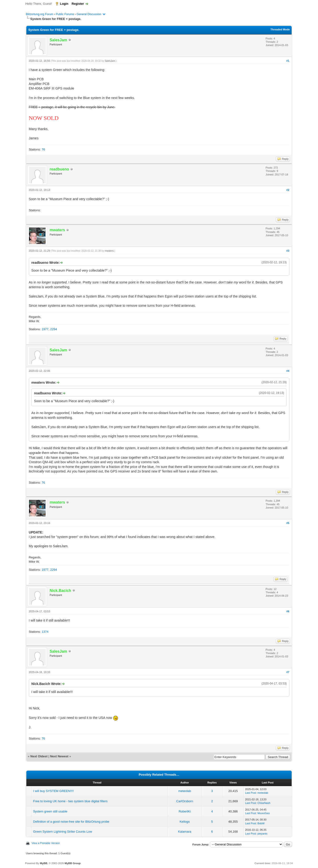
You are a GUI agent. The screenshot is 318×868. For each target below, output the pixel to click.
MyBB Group (73, 863)
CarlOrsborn (185, 801)
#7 (288, 672)
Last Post (251, 793)
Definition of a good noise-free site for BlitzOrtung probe (71, 822)
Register (78, 4)
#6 (288, 611)
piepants (262, 834)
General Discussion (89, 14)
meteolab (185, 791)
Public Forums (65, 14)
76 (43, 149)
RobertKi (185, 811)
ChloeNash (264, 803)
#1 (288, 61)
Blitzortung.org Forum (40, 14)
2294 (54, 329)
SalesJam (110, 61)
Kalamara (185, 832)
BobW (261, 823)
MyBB (44, 863)
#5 (288, 523)
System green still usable (50, 811)
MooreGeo (264, 813)
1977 (45, 329)
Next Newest (59, 756)
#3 (288, 251)
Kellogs (185, 822)
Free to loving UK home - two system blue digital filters (70, 801)
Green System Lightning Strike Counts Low (63, 832)
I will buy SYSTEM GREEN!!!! (53, 791)
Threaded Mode (280, 29)
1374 (45, 632)
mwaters (109, 251)
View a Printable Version (46, 843)
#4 (288, 371)
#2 (288, 190)
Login (64, 4)
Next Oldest (39, 756)
